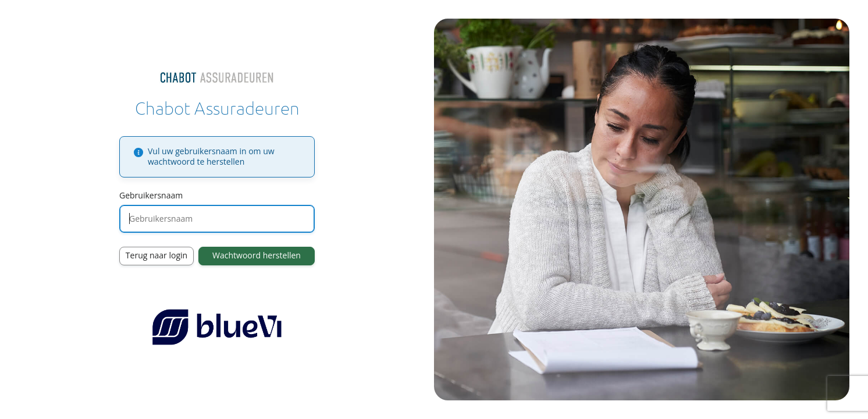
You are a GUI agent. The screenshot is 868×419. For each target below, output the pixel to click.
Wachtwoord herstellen (257, 255)
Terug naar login (156, 255)
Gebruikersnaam (151, 195)
